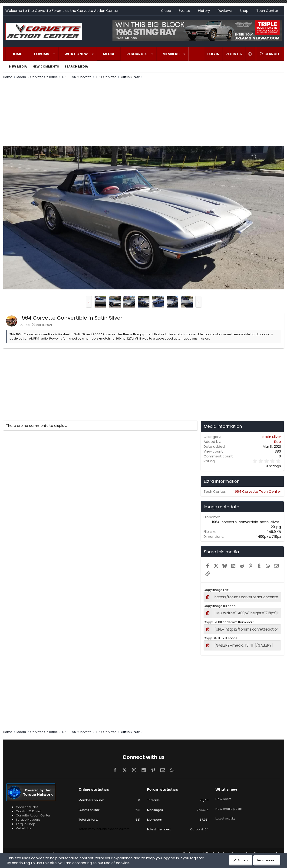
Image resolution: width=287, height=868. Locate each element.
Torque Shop (26, 821)
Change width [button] (199, 851)
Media (109, 54)
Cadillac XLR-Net (28, 808)
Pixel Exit (111, 851)
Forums (42, 54)
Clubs (166, 11)
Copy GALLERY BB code (221, 636)
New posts (223, 794)
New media (18, 66)
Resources (137, 54)
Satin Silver (272, 437)
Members (171, 54)
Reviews (225, 11)
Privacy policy (241, 851)
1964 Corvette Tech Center (257, 491)
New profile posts (229, 803)
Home (17, 54)
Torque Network (28, 817)
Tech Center (267, 11)
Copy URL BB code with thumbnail (228, 620)
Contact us (220, 851)
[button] (54, 54)
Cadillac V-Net (27, 804)
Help (257, 851)
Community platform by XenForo (48, 851)
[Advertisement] (144, 113)
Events (184, 11)
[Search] (269, 54)
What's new (76, 54)
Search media (76, 66)
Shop (244, 11)
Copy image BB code (220, 605)
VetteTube (24, 825)
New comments (46, 66)
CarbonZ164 (199, 827)
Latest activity (225, 811)
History (204, 11)
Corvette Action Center (33, 813)
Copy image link (216, 590)
